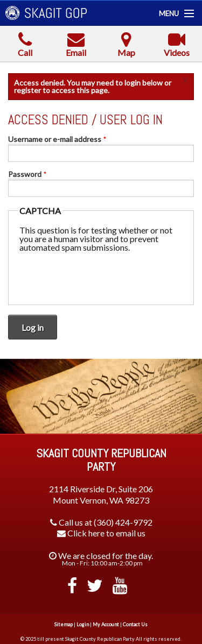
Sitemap (64, 624)
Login (83, 624)
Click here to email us (101, 533)
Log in (33, 327)
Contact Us (135, 624)
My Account (106, 624)
